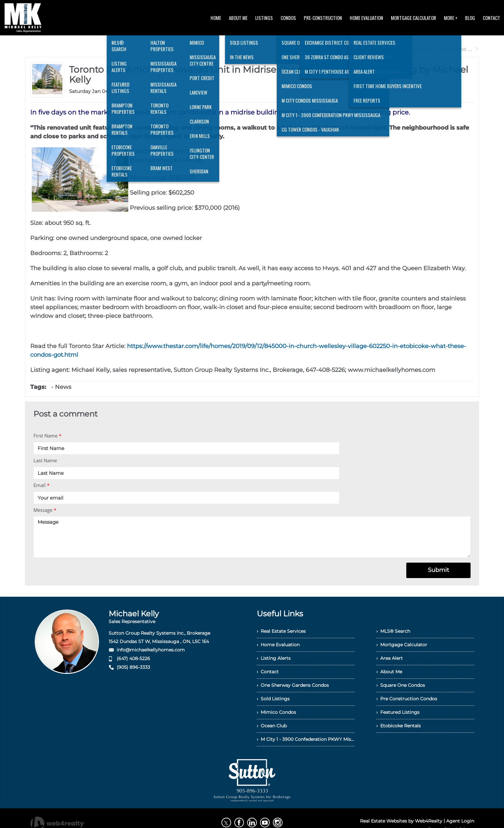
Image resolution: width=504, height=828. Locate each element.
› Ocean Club (272, 726)
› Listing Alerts (274, 658)
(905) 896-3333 (133, 667)
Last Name (45, 460)
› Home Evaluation (278, 645)
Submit (438, 570)
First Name (47, 436)
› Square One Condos (401, 685)
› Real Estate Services (281, 631)
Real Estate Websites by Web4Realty (401, 821)
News (63, 387)
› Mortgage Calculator (402, 645)
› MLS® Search (393, 631)
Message (45, 510)
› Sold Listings (273, 699)
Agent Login (460, 821)
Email (41, 485)
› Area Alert (390, 658)
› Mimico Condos (276, 712)
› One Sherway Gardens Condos (293, 685)
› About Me (389, 672)
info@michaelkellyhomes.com (151, 650)
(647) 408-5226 (133, 658)
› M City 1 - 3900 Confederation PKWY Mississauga (306, 739)
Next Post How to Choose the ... (430, 49)
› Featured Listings (398, 712)
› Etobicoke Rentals (399, 726)
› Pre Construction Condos (407, 699)
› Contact (268, 672)
